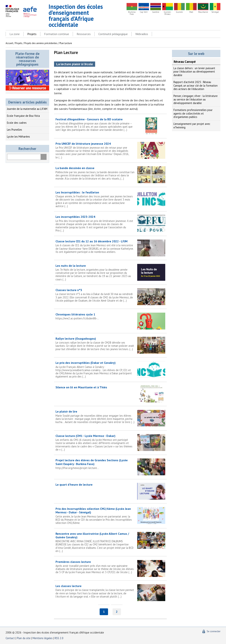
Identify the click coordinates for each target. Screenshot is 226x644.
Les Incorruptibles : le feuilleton (110, 199)
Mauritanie (203, 12)
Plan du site (24, 638)
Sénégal (215, 12)
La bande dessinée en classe (110, 173)
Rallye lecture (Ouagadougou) (110, 344)
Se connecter (214, 631)
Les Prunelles (14, 130)
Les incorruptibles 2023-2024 (110, 223)
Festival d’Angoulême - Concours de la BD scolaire (110, 124)
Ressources (84, 34)
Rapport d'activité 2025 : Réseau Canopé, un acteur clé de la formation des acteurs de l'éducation (196, 85)
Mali (191, 12)
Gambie (156, 12)
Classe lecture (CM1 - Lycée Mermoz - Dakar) (110, 443)
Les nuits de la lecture (110, 272)
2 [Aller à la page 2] (117, 612)
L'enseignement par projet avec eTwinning (192, 126)
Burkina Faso (132, 13)
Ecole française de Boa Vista (23, 116)
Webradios (142, 34)
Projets (32, 34)
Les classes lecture (110, 591)
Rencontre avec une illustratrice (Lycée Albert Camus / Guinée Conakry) (110, 542)
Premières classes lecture (110, 567)
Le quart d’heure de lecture (74, 484)
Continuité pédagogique (113, 34)
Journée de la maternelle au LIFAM (27, 109)
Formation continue (57, 34)
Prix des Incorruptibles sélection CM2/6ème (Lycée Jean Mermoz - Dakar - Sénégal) (110, 516)
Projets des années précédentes (41, 43)
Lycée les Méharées (18, 137)
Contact (10, 638)
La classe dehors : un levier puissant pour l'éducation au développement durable (194, 72)
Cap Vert (144, 12)
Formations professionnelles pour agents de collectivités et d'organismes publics (193, 113)
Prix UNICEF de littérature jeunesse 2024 (110, 150)
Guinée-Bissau (168, 13)
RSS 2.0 (59, 638)
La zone (15, 34)
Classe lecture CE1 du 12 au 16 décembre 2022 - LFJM (110, 246)
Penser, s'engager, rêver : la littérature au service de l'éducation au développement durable (196, 99)
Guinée (179, 12)
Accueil (9, 43)
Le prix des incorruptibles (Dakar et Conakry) (110, 369)
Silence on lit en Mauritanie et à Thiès (81, 387)
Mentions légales (43, 638)
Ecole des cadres (17, 123)
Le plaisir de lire (110, 417)
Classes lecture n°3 (110, 295)
